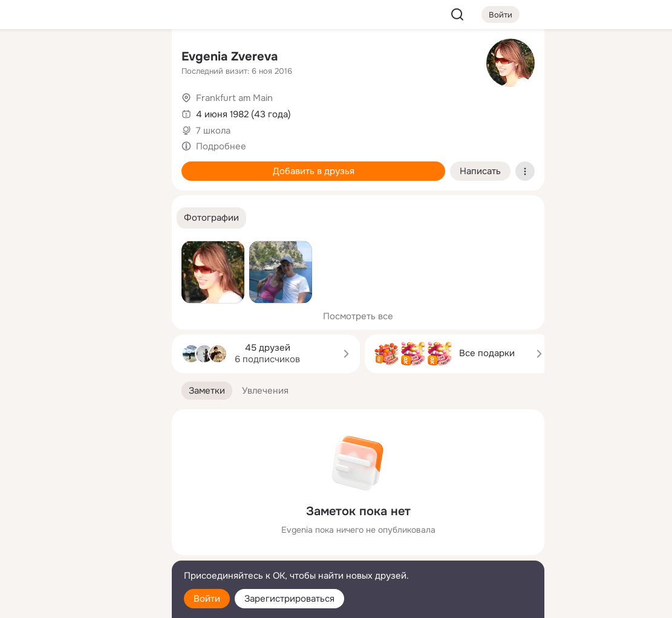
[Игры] (135, 164)
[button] (211, 218)
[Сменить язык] (82, 551)
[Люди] (82, 111)
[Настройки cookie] (82, 602)
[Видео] (135, 111)
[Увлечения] (82, 58)
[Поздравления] (82, 164)
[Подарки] (29, 164)
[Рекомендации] (82, 218)
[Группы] (135, 58)
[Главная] (29, 58)
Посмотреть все (358, 316)
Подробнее (221, 146)
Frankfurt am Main (234, 98)
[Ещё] (82, 525)
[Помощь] (29, 218)
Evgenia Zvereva (230, 57)
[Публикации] (29, 111)
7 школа (213, 131)
